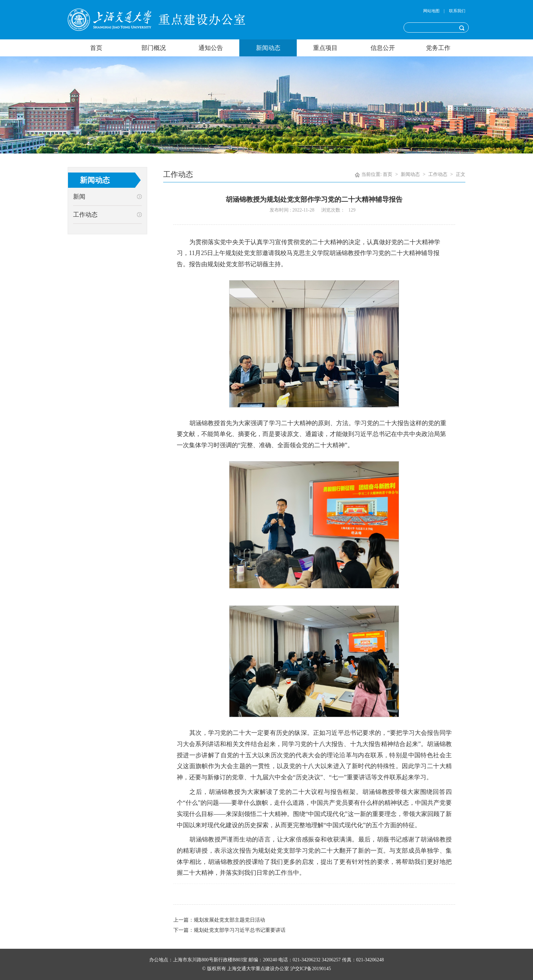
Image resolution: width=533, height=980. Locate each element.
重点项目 (325, 48)
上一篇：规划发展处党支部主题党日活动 (219, 920)
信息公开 (383, 48)
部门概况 (154, 48)
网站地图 (431, 11)
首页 (96, 48)
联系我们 (457, 11)
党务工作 (438, 48)
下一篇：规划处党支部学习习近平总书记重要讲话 (229, 930)
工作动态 (85, 215)
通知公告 (211, 48)
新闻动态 (268, 48)
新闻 (79, 197)
